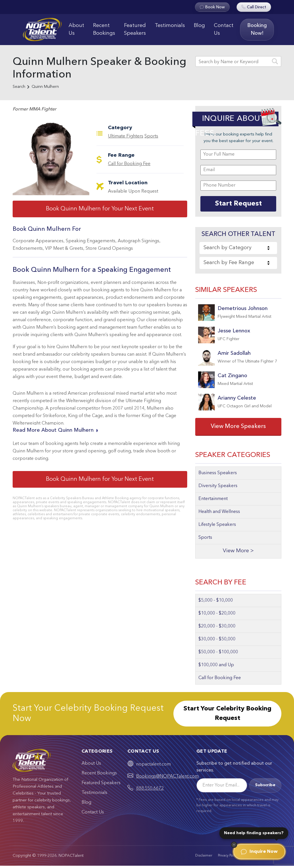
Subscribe (263, 788)
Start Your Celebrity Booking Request (228, 715)
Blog (199, 26)
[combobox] (238, 249)
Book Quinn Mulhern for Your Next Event (100, 210)
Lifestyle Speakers (217, 526)
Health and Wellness (219, 513)
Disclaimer (196, 858)
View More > (238, 552)
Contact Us (224, 29)
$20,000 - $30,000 (217, 627)
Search (20, 87)
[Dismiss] (234, 845)
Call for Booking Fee (129, 165)
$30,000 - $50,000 (217, 640)
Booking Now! (257, 29)
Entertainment (213, 500)
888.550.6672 (150, 791)
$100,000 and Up (216, 666)
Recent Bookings (104, 29)
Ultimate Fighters (126, 137)
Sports (151, 137)
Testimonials (170, 26)
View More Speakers (238, 427)
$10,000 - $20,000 (217, 614)
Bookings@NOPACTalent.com (167, 779)
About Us (76, 29)
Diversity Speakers (218, 487)
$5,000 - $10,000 (216, 601)
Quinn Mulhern (49, 87)
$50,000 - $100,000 (218, 653)
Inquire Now (259, 852)
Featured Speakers (135, 29)
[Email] (219, 788)
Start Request (238, 205)
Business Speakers (218, 474)
